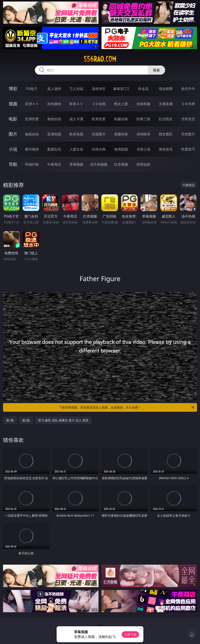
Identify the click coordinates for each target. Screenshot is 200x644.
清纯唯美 (143, 134)
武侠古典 (99, 149)
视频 (13, 104)
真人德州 (54, 89)
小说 (13, 149)
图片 (13, 134)
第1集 (10, 420)
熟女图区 (166, 134)
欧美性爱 (99, 119)
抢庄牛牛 (188, 89)
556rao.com (100, 59)
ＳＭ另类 (188, 104)
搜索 (156, 70)
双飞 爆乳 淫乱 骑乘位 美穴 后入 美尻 (63, 420)
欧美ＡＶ (76, 104)
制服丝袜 (121, 119)
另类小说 (143, 149)
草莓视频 (76, 164)
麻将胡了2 (121, 89)
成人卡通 (76, 119)
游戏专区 (99, 89)
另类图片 (188, 134)
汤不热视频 (99, 164)
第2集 (26, 420)
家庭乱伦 (54, 149)
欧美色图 (76, 134)
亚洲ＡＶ (32, 104)
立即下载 (130, 634)
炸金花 (143, 89)
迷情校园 (121, 149)
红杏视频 (121, 164)
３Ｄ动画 (99, 104)
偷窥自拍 (32, 134)
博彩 (13, 89)
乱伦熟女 (166, 119)
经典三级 (143, 119)
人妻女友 (76, 149)
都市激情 (32, 149)
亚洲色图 (54, 134)
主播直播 (166, 104)
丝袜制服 (143, 104)
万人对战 (76, 89)
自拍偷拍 (54, 104)
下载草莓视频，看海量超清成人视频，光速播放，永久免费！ (127, 407)
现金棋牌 (166, 89)
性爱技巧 (188, 149)
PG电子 (32, 89)
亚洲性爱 (32, 119)
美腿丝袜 (121, 134)
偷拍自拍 (54, 119)
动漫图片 (99, 134)
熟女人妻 (121, 104)
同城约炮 (32, 164)
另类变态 (188, 119)
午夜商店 (54, 164)
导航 (13, 164)
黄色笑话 (166, 149)
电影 (13, 119)
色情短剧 (143, 164)
